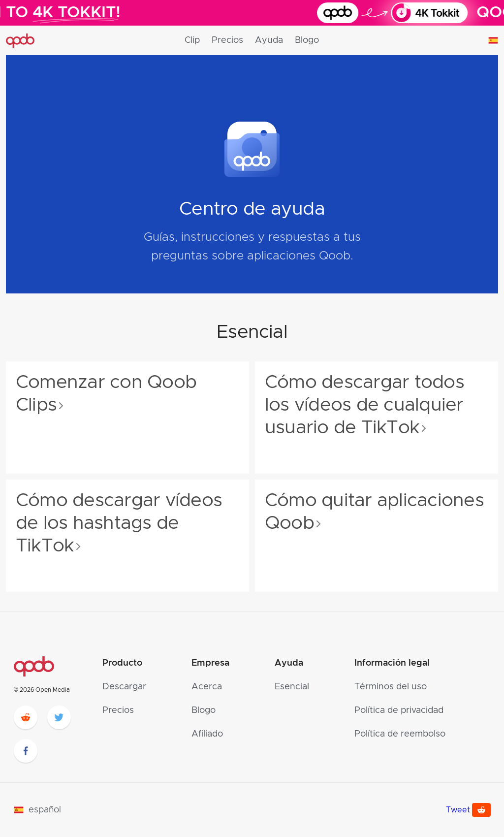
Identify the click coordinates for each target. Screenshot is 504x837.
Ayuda (269, 40)
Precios (227, 40)
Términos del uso (391, 687)
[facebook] (26, 751)
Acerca (207, 687)
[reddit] (26, 717)
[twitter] (59, 717)
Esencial (292, 687)
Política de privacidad (399, 710)
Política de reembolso (400, 734)
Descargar (124, 687)
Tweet (458, 810)
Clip (192, 40)
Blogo (307, 40)
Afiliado (207, 734)
